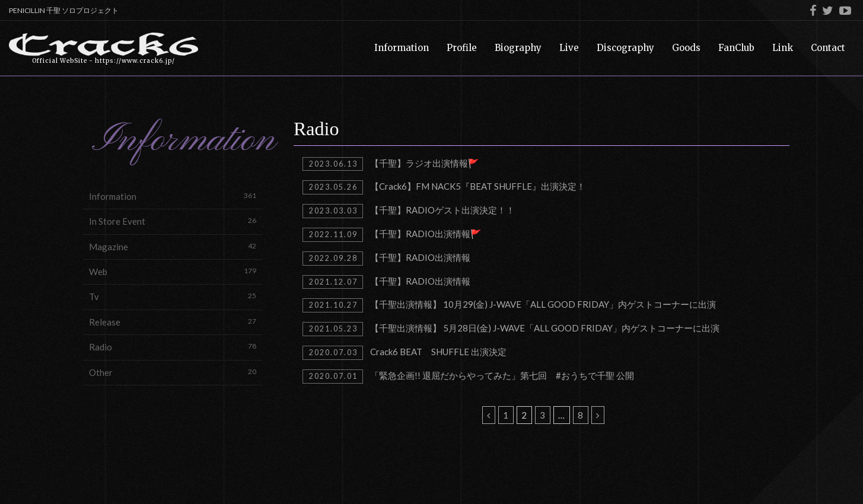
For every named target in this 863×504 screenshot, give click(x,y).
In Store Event (173, 221)
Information (173, 196)
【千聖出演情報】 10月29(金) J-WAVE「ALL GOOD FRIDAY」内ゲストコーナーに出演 (509, 305)
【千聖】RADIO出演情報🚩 (392, 235)
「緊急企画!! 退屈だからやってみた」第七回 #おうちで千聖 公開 (468, 377)
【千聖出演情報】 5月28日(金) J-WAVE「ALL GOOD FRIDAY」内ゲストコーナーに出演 (511, 329)
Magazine (173, 246)
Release (173, 322)
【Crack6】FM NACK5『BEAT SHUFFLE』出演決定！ (444, 187)
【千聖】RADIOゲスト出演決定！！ (409, 211)
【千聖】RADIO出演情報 (386, 259)
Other (173, 372)
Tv (173, 296)
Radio (173, 347)
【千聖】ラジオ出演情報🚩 (391, 164)
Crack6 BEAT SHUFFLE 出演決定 (405, 353)
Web (173, 271)
